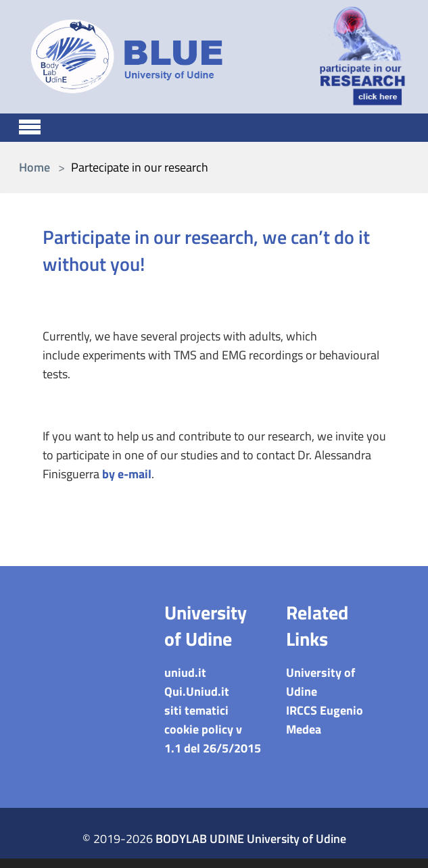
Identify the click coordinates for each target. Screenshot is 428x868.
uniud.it (185, 672)
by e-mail (127, 474)
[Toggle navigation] (30, 125)
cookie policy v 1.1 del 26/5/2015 (213, 739)
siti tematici (196, 710)
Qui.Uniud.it (197, 691)
